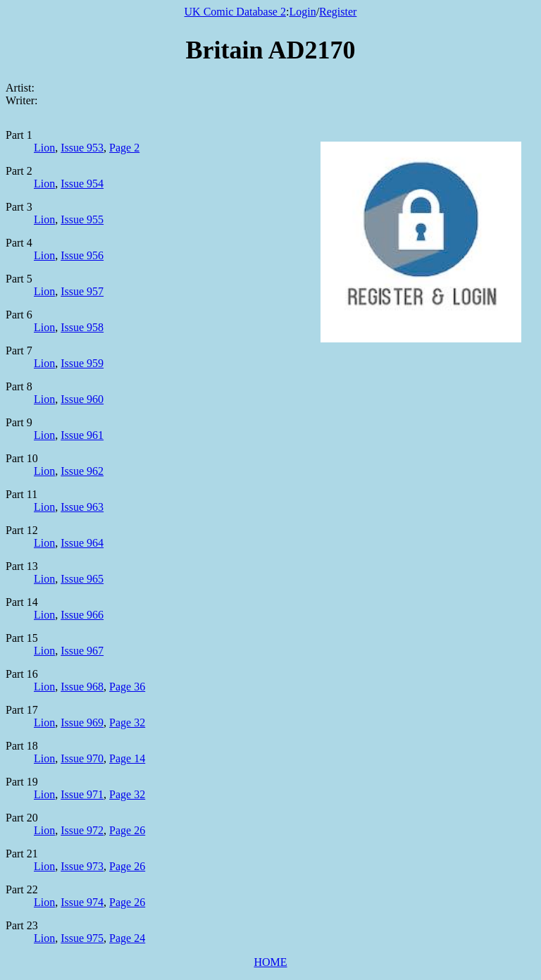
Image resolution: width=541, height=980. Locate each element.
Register (338, 12)
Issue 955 (82, 219)
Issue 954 (82, 184)
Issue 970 (82, 758)
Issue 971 (82, 794)
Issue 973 (82, 866)
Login (302, 12)
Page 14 (127, 758)
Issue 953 (82, 148)
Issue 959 (82, 363)
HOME (270, 962)
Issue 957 (82, 291)
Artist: (20, 88)
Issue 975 (82, 938)
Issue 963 (82, 507)
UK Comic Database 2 (235, 12)
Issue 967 (82, 651)
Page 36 (127, 687)
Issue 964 (82, 543)
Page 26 (127, 830)
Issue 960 (82, 399)
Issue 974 (82, 902)
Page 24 (127, 938)
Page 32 (127, 722)
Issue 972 (82, 830)
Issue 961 (82, 435)
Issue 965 (82, 579)
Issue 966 (82, 615)
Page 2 (124, 148)
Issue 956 (82, 255)
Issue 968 (82, 687)
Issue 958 (82, 327)
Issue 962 (82, 471)
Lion (44, 148)
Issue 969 (82, 722)
